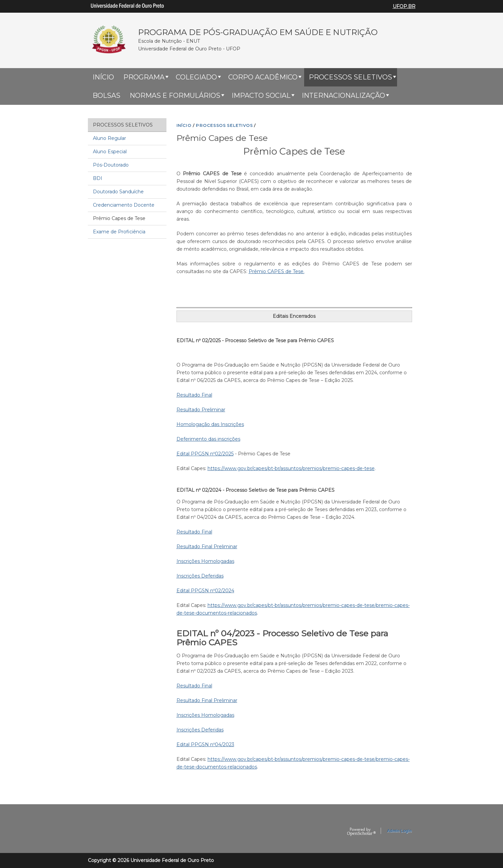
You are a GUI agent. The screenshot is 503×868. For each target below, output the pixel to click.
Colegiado (196, 77)
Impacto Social (261, 95)
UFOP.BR (404, 6)
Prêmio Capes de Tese (119, 218)
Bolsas (106, 95)
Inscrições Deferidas (200, 576)
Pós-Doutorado (111, 165)
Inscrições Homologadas (205, 561)
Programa (144, 77)
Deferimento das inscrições (208, 439)
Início (103, 77)
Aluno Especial (110, 152)
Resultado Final (194, 395)
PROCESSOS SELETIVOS (224, 125)
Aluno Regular (109, 138)
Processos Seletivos (350, 77)
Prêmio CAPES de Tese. (277, 271)
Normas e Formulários (175, 95)
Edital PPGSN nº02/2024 (205, 591)
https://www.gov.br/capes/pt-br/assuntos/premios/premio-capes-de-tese (291, 468)
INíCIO (184, 125)
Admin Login (399, 831)
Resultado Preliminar (201, 410)
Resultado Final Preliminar (207, 547)
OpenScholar (361, 832)
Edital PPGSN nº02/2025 (205, 454)
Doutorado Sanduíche (118, 192)
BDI (98, 178)
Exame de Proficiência (119, 232)
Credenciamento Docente (124, 205)
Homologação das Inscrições (210, 424)
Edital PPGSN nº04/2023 (205, 744)
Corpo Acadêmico (263, 77)
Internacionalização (343, 95)
